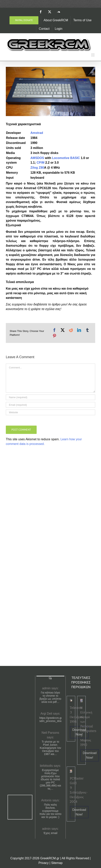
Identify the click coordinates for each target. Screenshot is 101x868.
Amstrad (37, 133)
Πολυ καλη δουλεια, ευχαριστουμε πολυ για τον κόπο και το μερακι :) (50, 811)
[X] (63, 330)
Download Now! (90, 755)
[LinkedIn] (79, 330)
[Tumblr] (87, 330)
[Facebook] (54, 330)
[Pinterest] (54, 336)
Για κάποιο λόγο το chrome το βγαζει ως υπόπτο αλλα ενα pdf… (50, 697)
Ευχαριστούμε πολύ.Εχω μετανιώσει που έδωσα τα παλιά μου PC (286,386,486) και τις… (50, 779)
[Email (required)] (50, 405)
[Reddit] (71, 330)
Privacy (43, 863)
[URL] (50, 412)
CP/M (41, 163)
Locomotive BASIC (66, 158)
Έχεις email (50, 833)
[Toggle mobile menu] (93, 55)
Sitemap (57, 863)
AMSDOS (37, 158)
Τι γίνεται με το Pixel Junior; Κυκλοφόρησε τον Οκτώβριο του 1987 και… (50, 748)
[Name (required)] (50, 397)
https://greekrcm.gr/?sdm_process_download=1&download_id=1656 (50, 719)
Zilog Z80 (37, 168)
